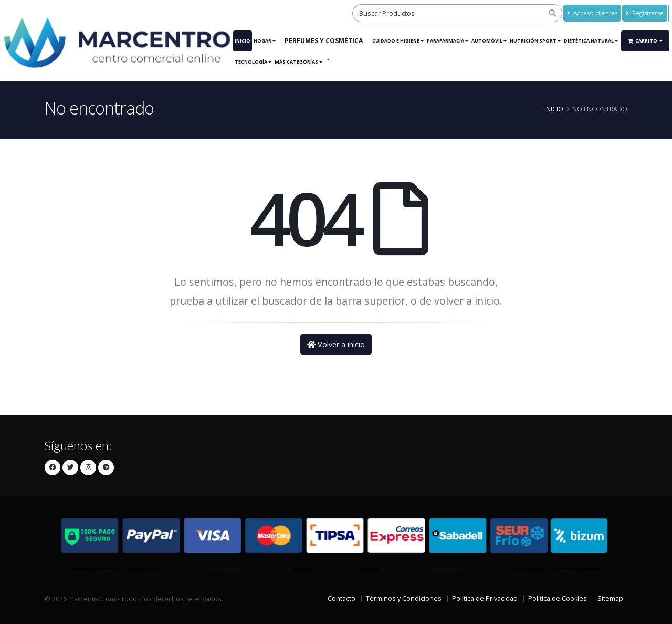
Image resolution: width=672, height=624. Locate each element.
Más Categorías (296, 62)
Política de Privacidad (485, 599)
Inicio (243, 41)
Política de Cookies (558, 599)
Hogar (262, 41)
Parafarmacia (445, 41)
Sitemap (610, 599)
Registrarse (645, 13)
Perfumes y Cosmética (324, 41)
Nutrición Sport (533, 41)
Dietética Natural (589, 41)
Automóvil (487, 41)
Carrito (643, 41)
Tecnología (251, 62)
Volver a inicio (336, 344)
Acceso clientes (592, 13)
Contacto (342, 599)
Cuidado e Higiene (396, 41)
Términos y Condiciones (404, 599)
